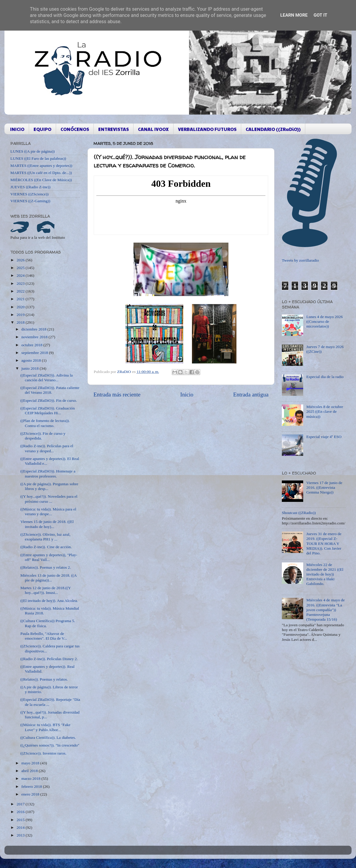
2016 (21, 812)
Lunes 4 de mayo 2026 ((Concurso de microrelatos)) (324, 321)
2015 (21, 820)
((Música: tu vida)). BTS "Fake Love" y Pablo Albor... (46, 727)
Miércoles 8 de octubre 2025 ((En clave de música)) (325, 411)
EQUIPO (42, 129)
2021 (21, 299)
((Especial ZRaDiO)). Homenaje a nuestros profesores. (48, 473)
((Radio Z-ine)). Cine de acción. (46, 547)
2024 (21, 275)
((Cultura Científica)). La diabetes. (48, 737)
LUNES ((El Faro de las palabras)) (38, 158)
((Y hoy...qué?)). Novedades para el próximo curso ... (49, 499)
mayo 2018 (31, 763)
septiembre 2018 (35, 353)
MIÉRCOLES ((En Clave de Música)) (41, 180)
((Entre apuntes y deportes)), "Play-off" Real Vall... (49, 557)
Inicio (187, 395)
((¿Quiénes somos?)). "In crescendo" (50, 745)
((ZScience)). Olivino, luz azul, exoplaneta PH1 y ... (46, 537)
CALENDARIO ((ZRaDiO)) (273, 129)
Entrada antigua (251, 395)
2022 (21, 291)
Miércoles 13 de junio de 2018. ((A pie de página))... (49, 578)
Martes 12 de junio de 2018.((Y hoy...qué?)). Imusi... (46, 590)
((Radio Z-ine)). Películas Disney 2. (49, 659)
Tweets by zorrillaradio (300, 260)
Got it (320, 15)
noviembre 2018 (35, 337)
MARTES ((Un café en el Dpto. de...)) (41, 173)
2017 (21, 804)
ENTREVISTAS (113, 129)
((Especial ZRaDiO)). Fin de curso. (49, 400)
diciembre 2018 (34, 329)
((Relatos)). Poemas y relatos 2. (46, 567)
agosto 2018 (32, 360)
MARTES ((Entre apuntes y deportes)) (41, 166)
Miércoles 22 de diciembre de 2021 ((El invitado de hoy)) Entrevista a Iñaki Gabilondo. (325, 574)
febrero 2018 (32, 786)
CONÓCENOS (75, 129)
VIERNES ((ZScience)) (30, 194)
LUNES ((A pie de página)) (32, 151)
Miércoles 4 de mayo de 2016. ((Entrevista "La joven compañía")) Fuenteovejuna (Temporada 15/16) (325, 610)
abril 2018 (30, 771)
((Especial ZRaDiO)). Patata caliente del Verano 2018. (50, 390)
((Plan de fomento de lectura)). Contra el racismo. (45, 423)
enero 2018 (31, 794)
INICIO (17, 129)
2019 (21, 315)
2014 (21, 827)
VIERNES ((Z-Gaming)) (30, 201)
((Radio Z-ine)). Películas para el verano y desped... (47, 448)
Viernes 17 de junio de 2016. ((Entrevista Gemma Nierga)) (324, 487)
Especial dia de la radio (325, 377)
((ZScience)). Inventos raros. (43, 753)
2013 (21, 835)
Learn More (294, 15)
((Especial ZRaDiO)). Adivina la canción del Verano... (47, 378)
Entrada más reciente (117, 395)
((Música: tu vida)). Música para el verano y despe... (48, 512)
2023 (21, 283)
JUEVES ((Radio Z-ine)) (30, 187)
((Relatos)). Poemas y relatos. (44, 679)
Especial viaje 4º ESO (324, 437)
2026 (21, 260)
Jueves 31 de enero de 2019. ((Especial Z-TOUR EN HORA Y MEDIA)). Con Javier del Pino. (324, 543)
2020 (21, 307)
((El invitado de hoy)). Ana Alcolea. (49, 601)
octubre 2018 (32, 345)
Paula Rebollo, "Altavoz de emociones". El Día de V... (44, 636)
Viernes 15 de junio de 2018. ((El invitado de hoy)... (47, 524)
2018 (21, 322)
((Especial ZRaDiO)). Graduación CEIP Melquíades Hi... (48, 411)
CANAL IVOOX (153, 129)
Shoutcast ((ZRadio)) (299, 513)
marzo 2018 (31, 778)
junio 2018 (31, 368)
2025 (21, 268)
